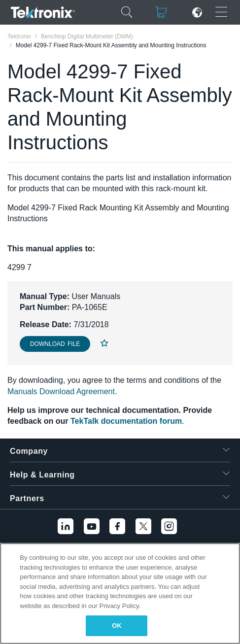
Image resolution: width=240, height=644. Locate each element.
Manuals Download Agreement (61, 391)
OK (117, 626)
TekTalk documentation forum (126, 421)
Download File (55, 344)
